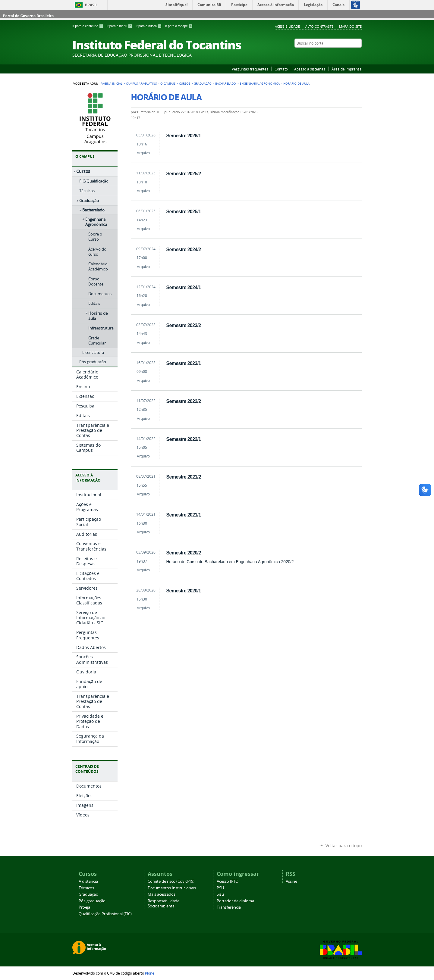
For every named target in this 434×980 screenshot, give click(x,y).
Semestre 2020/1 (183, 591)
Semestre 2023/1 (183, 363)
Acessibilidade (287, 26)
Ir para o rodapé (179, 26)
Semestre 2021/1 (183, 515)
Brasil (91, 5)
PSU (220, 888)
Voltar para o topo (344, 846)
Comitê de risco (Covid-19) (171, 881)
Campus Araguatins (141, 83)
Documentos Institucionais (172, 888)
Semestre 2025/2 (183, 173)
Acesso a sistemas (310, 69)
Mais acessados (162, 894)
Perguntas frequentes (250, 69)
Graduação (203, 83)
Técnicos (86, 888)
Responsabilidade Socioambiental (164, 904)
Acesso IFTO (228, 881)
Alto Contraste (319, 26)
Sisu (220, 894)
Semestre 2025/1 (183, 211)
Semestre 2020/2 (183, 553)
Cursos (185, 83)
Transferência (229, 907)
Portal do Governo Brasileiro (28, 16)
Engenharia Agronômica (260, 83)
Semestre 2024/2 (183, 249)
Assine (291, 881)
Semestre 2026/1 (183, 136)
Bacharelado (226, 83)
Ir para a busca (149, 26)
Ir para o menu (120, 26)
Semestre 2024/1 (183, 287)
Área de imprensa (347, 69)
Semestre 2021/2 (183, 477)
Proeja (84, 907)
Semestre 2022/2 (183, 401)
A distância (88, 881)
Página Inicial (111, 83)
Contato (281, 69)
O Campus (168, 83)
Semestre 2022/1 (183, 439)
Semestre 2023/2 (183, 325)
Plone (150, 973)
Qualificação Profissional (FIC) (105, 914)
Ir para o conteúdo (88, 26)
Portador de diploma (235, 901)
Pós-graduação (92, 901)
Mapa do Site (350, 26)
